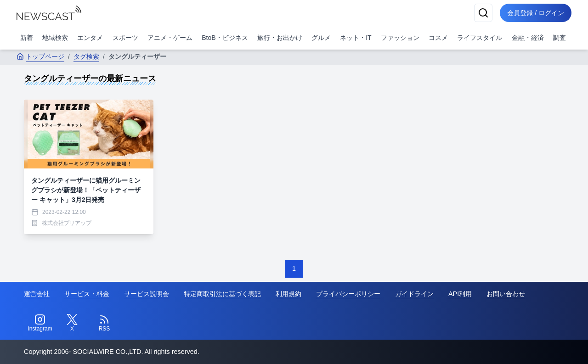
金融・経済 (528, 38)
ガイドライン (414, 294)
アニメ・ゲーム (170, 38)
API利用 (460, 294)
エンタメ (90, 38)
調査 (560, 38)
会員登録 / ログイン (536, 13)
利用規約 (288, 294)
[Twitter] (72, 323)
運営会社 (37, 294)
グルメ (321, 38)
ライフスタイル (480, 38)
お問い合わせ (506, 294)
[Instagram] (40, 323)
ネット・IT (356, 38)
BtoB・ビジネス (225, 38)
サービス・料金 (87, 294)
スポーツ (125, 38)
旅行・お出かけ (280, 38)
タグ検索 (86, 56)
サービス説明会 (147, 294)
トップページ (40, 56)
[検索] (483, 13)
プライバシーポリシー (348, 294)
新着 (27, 38)
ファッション (400, 38)
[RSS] (104, 323)
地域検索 (55, 38)
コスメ (438, 38)
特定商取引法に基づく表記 (222, 294)
